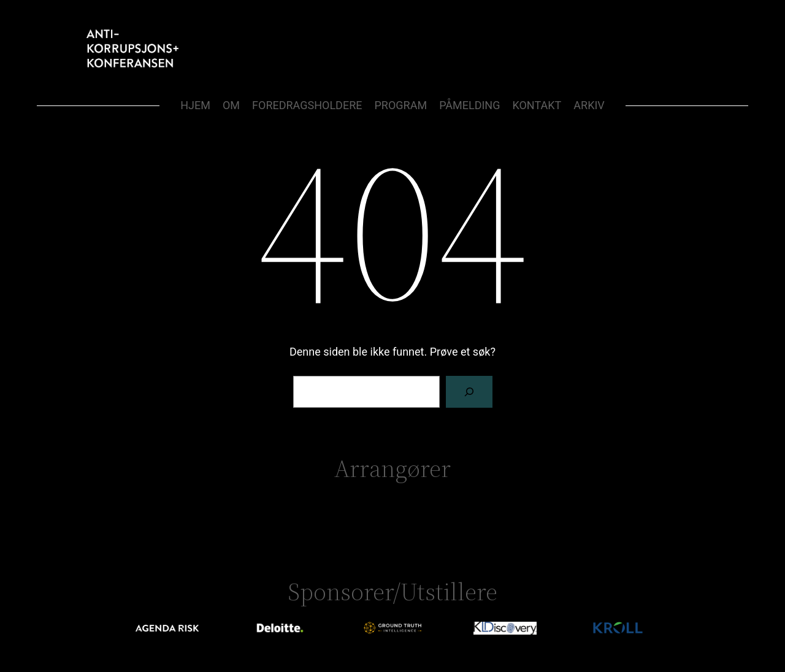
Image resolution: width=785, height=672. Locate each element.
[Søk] (469, 392)
